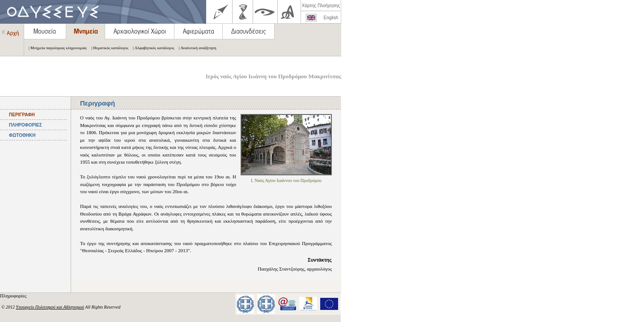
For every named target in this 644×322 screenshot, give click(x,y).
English (331, 18)
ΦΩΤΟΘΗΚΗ (22, 135)
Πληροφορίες (14, 296)
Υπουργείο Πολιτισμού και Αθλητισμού (50, 307)
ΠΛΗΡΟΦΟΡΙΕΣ (25, 125)
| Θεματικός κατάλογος (108, 48)
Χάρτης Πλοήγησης (321, 6)
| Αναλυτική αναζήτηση (195, 48)
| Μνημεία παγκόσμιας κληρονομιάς (55, 48)
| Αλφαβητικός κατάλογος (151, 48)
